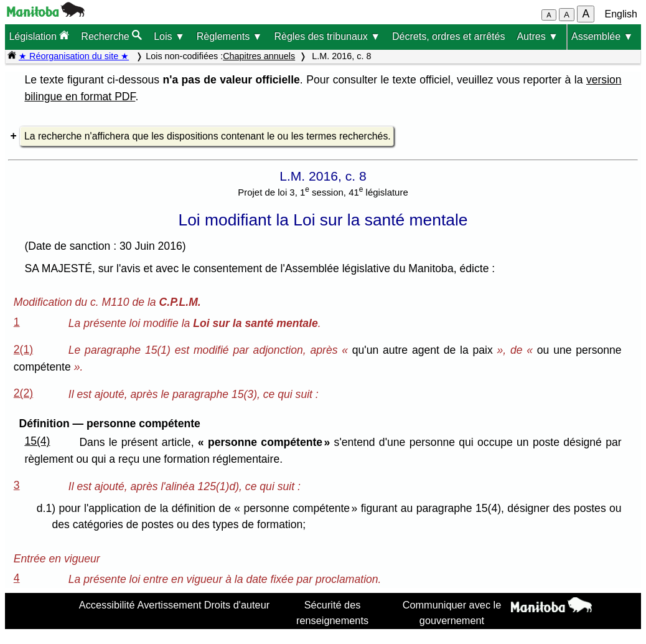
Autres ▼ (537, 36)
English (621, 14)
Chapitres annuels (259, 56)
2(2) (23, 393)
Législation (39, 36)
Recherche (111, 36)
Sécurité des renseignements (332, 612)
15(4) (37, 441)
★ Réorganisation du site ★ (74, 56)
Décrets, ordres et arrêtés (448, 36)
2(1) (23, 349)
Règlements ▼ (230, 36)
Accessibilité (107, 605)
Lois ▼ (169, 36)
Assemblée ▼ (602, 36)
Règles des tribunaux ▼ (327, 36)
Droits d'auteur (237, 605)
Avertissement (170, 605)
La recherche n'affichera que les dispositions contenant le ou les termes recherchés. (208, 136)
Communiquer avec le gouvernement (452, 612)
